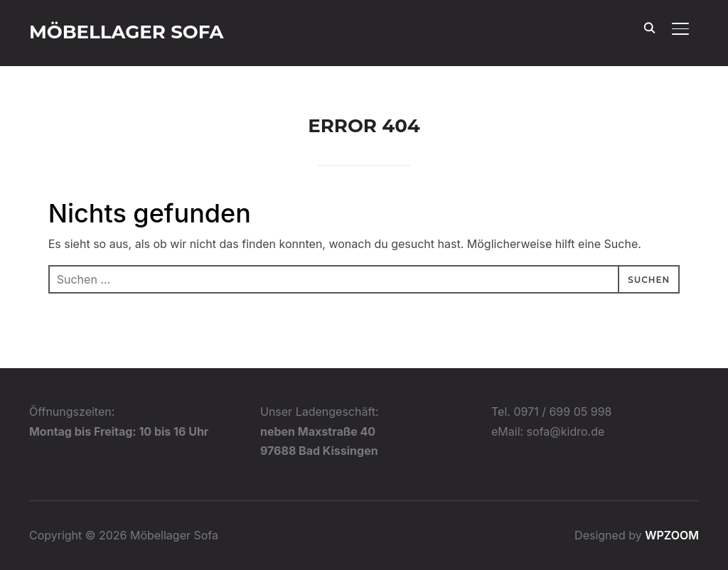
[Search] (649, 27)
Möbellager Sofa (127, 32)
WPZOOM (672, 535)
